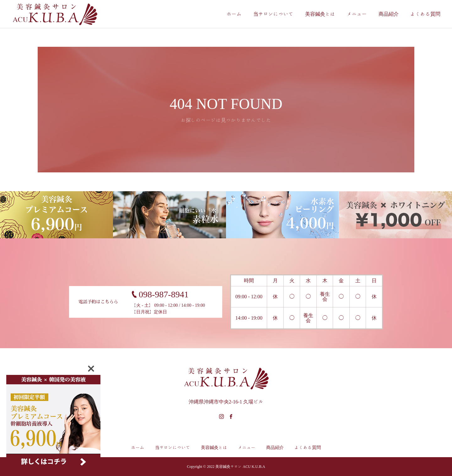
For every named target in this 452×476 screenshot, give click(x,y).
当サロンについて (273, 14)
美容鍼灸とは (320, 14)
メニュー (357, 14)
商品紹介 (389, 14)
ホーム (234, 14)
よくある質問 (425, 14)
